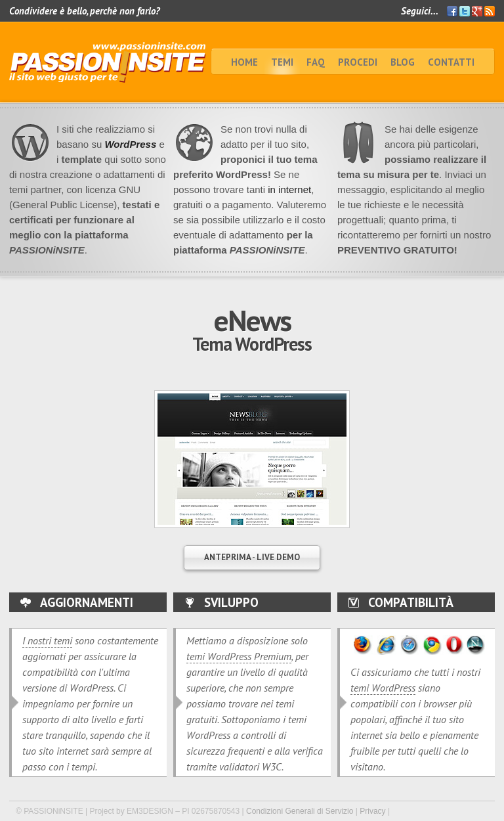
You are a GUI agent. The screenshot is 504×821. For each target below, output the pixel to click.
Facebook (452, 11)
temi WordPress (383, 688)
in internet (288, 189)
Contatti (451, 62)
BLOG (403, 62)
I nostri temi (47, 640)
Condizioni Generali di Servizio (300, 811)
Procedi (358, 62)
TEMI (282, 62)
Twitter (465, 11)
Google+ (477, 11)
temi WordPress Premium (239, 656)
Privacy (372, 811)
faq (316, 62)
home (244, 62)
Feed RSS (490, 11)
